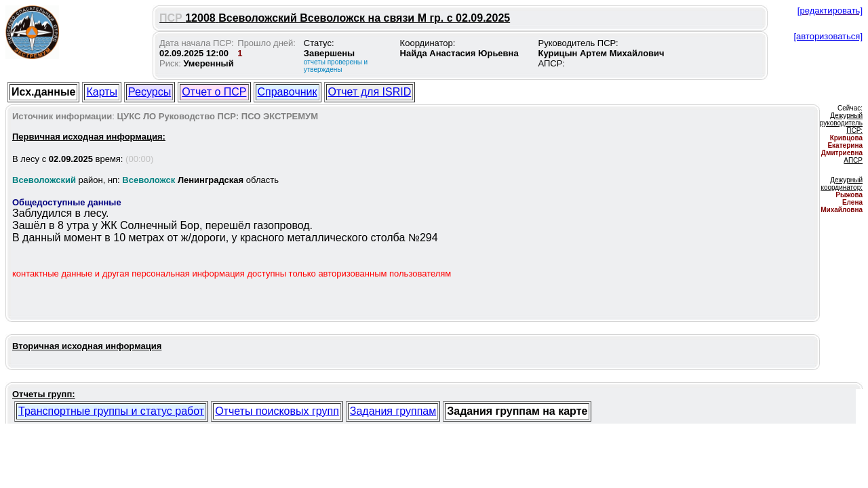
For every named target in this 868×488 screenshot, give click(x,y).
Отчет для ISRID (370, 92)
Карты (102, 92)
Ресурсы (150, 92)
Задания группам (393, 411)
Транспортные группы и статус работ (111, 411)
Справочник (288, 92)
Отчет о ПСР (214, 92)
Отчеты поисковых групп (277, 411)
